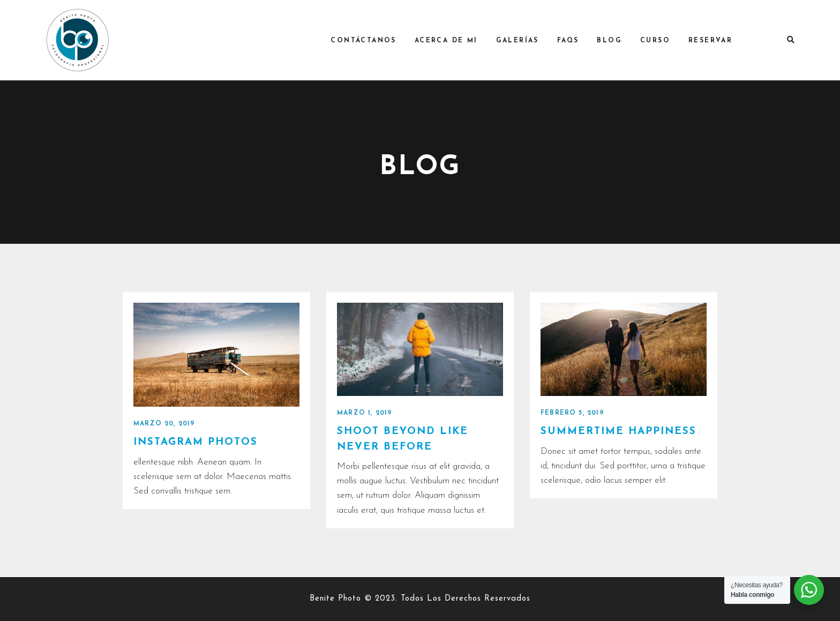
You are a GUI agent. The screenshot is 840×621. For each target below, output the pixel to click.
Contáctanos (367, 41)
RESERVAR (715, 41)
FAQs (572, 41)
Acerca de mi (451, 41)
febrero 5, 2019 (572, 413)
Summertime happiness (619, 432)
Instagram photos (196, 442)
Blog (614, 41)
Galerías (521, 41)
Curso (659, 41)
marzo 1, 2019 (365, 413)
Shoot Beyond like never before (403, 439)
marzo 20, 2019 (164, 424)
